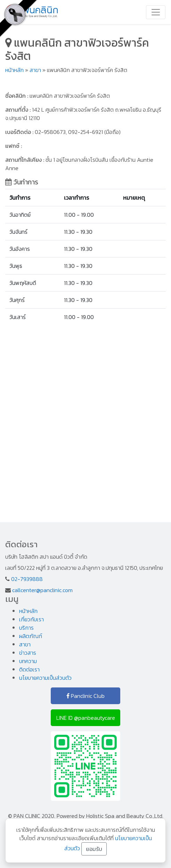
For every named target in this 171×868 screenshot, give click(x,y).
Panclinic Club (85, 696)
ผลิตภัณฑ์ (31, 636)
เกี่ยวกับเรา (31, 619)
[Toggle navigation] (156, 12)
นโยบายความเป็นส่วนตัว (45, 678)
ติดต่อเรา (29, 669)
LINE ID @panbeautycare (86, 718)
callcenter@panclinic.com (42, 590)
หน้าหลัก (14, 70)
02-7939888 (27, 579)
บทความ (28, 661)
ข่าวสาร (28, 653)
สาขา (35, 70)
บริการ (26, 628)
